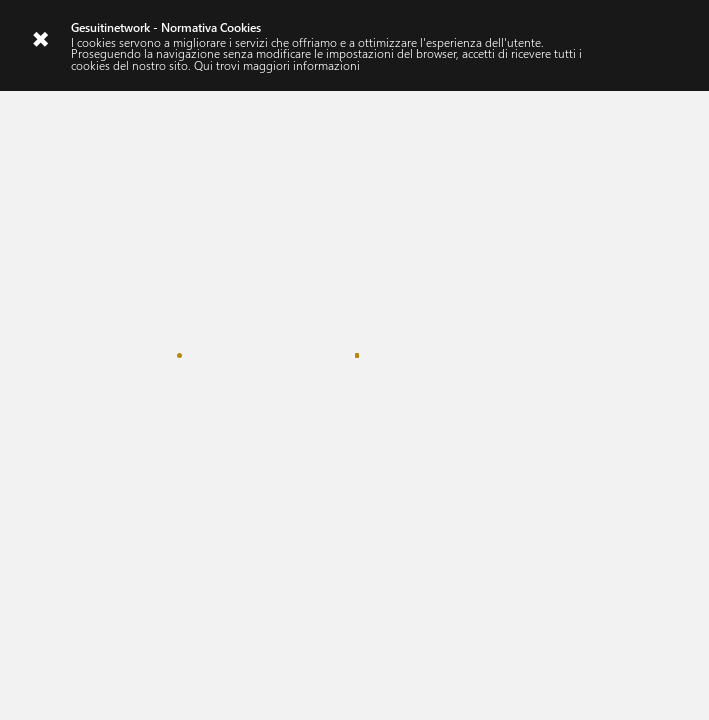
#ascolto (79, 267)
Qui (203, 65)
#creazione (161, 267)
